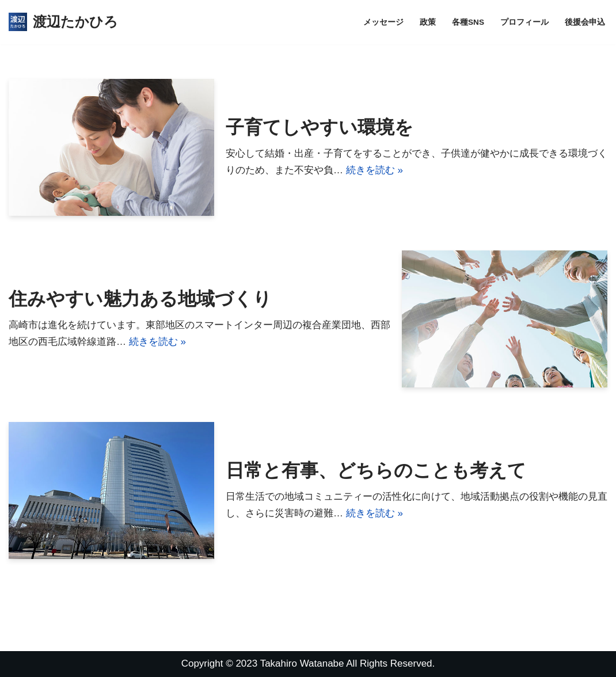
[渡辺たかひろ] (63, 22)
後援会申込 (585, 22)
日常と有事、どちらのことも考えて (376, 470)
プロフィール (524, 22)
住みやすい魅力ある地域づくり (140, 299)
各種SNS (468, 22)
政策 (428, 22)
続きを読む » (374, 170)
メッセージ (383, 22)
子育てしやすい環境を (320, 127)
